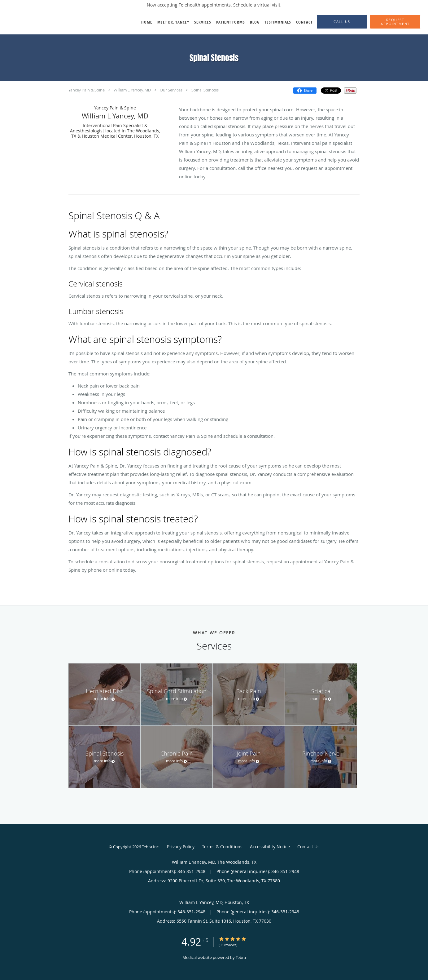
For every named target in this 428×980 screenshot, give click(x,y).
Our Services (171, 90)
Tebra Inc (150, 847)
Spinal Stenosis (205, 90)
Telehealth (190, 5)
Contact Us (308, 847)
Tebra (241, 957)
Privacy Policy (181, 847)
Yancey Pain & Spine (87, 90)
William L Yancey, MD (132, 90)
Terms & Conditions (222, 847)
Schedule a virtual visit (257, 5)
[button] (395, 22)
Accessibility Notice (270, 847)
